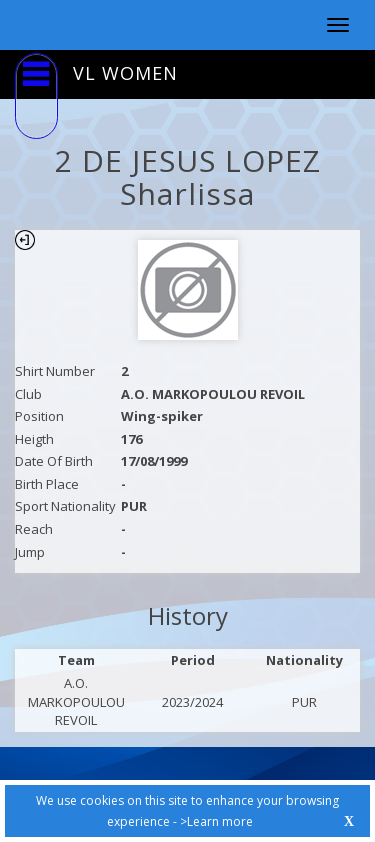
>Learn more (216, 821)
